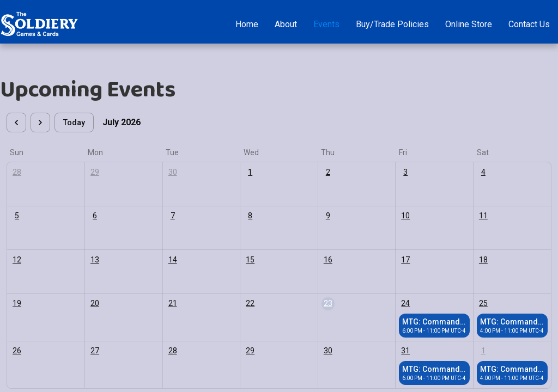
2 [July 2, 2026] (328, 172)
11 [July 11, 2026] (483, 216)
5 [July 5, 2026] (17, 216)
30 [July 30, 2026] (328, 351)
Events (326, 24)
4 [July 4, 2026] (483, 172)
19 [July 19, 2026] (17, 303)
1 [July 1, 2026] (250, 172)
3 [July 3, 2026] (405, 172)
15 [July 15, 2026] (250, 260)
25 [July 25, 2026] (483, 303)
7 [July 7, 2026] (173, 216)
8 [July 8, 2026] (250, 216)
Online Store (469, 24)
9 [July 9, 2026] (328, 216)
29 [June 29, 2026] (95, 172)
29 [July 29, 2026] (250, 351)
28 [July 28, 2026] (173, 351)
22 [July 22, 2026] (250, 303)
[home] (39, 24)
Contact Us (529, 24)
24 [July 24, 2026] (405, 303)
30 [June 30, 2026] (173, 172)
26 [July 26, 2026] (17, 351)
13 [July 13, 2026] (95, 260)
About (286, 24)
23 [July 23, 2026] (328, 303)
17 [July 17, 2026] (405, 260)
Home (247, 24)
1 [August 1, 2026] (483, 351)
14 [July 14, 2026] (173, 260)
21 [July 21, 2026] (173, 303)
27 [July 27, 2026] (95, 351)
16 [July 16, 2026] (328, 260)
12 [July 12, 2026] (17, 260)
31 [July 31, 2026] (405, 351)
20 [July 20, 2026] (95, 303)
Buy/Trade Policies (392, 24)
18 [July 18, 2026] (483, 260)
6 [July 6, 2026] (95, 216)
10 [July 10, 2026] (405, 216)
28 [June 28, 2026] (17, 172)
